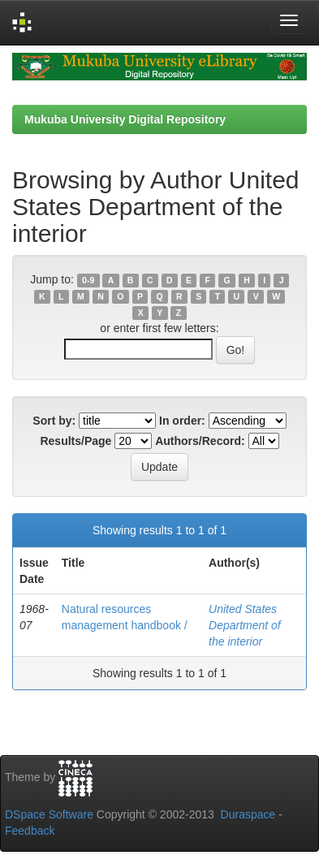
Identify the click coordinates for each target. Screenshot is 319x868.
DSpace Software (49, 814)
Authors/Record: (200, 441)
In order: (182, 421)
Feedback (30, 831)
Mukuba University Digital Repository (125, 119)
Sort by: (54, 421)
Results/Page (75, 441)
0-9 (88, 280)
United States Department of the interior (245, 625)
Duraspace (248, 814)
